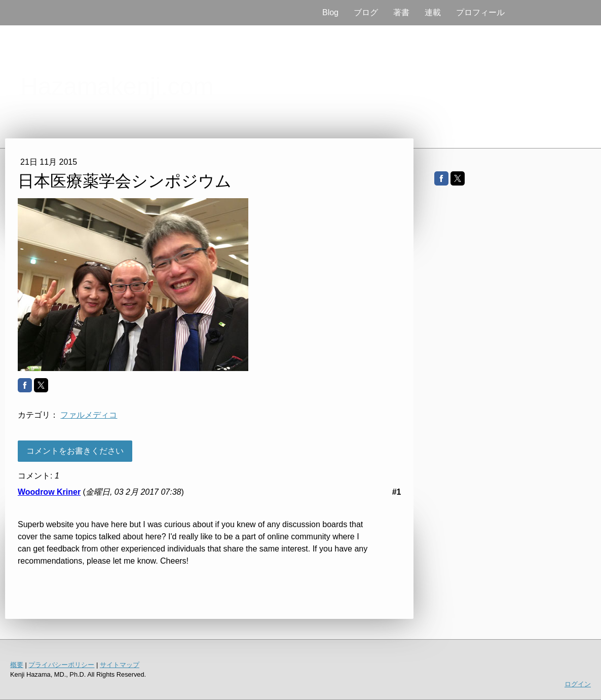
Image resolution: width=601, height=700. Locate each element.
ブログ (366, 12)
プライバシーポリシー (61, 665)
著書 (401, 12)
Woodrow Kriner (49, 492)
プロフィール (480, 12)
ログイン (578, 684)
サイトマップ (120, 665)
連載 (433, 12)
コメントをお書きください (75, 451)
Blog (330, 12)
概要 (17, 665)
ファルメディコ (89, 415)
